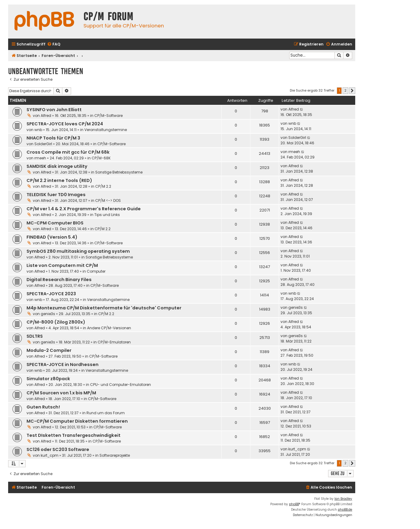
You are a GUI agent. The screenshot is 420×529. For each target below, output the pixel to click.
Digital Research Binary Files (59, 280)
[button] (352, 91)
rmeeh (40, 158)
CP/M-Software (108, 116)
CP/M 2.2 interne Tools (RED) (59, 180)
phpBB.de (345, 510)
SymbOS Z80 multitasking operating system (78, 251)
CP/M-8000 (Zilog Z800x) (56, 322)
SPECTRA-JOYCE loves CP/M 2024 (65, 124)
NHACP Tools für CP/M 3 (53, 138)
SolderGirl (43, 144)
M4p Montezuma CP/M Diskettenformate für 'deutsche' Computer (104, 308)
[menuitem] (54, 44)
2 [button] (345, 90)
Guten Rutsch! (43, 407)
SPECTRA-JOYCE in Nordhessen (63, 365)
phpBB (294, 504)
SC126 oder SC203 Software (58, 449)
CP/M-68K (101, 158)
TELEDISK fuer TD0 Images (56, 195)
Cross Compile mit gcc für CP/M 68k (68, 152)
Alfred (46, 116)
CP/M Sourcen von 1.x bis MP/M (61, 393)
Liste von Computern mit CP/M (62, 265)
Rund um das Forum (106, 413)
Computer (96, 271)
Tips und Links (107, 215)
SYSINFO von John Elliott (54, 110)
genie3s (48, 314)
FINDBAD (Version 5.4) (52, 237)
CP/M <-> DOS (108, 200)
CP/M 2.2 (103, 186)
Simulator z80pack (48, 379)
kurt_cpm (50, 455)
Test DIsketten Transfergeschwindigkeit (74, 435)
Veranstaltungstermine (106, 130)
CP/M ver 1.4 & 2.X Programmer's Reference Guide (84, 209)
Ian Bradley (343, 499)
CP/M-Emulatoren (114, 342)
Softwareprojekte (115, 455)
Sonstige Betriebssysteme (119, 172)
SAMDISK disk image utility (57, 166)
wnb (38, 130)
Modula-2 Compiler (49, 350)
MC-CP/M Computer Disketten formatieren (77, 421)
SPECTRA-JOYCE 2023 (51, 294)
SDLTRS (35, 336)
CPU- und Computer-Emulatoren (121, 385)
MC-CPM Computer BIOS (55, 223)
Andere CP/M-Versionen (109, 328)
